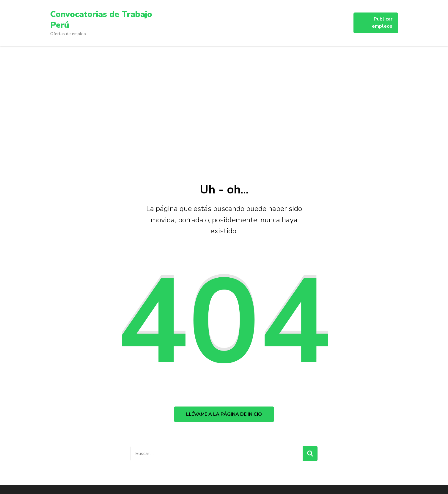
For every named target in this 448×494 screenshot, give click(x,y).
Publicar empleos (382, 23)
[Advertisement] (224, 111)
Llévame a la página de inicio (224, 414)
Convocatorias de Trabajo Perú (101, 20)
